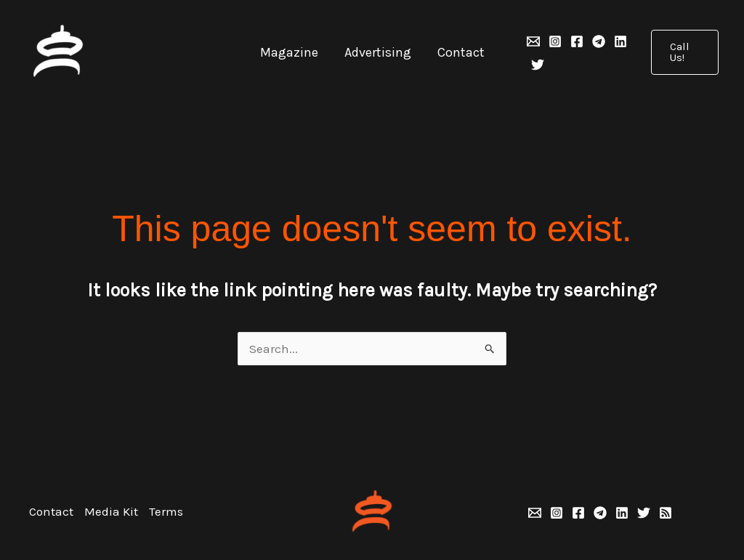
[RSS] (666, 513)
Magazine (289, 52)
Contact (461, 52)
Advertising (378, 52)
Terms (166, 511)
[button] (685, 52)
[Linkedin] (620, 41)
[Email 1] (533, 41)
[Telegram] (599, 41)
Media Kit (111, 511)
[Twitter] (538, 65)
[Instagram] (555, 41)
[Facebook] (577, 41)
